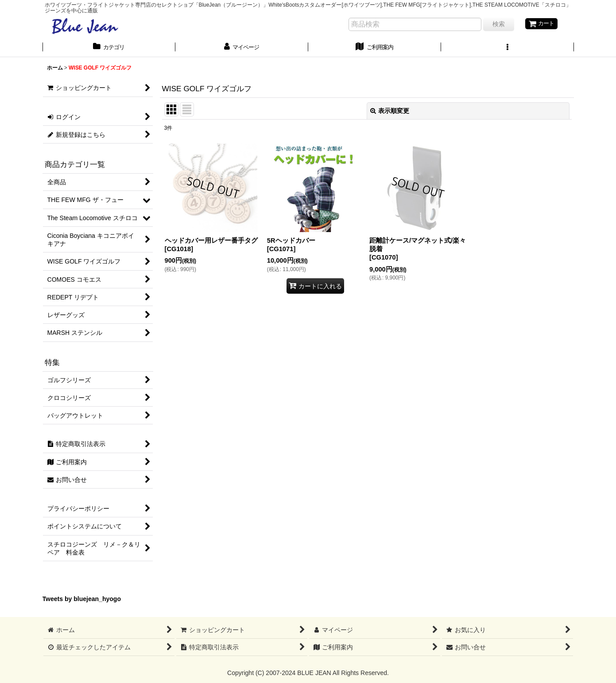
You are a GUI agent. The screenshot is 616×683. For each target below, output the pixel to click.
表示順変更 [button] (390, 112)
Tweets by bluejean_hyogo (82, 600)
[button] (508, 48)
